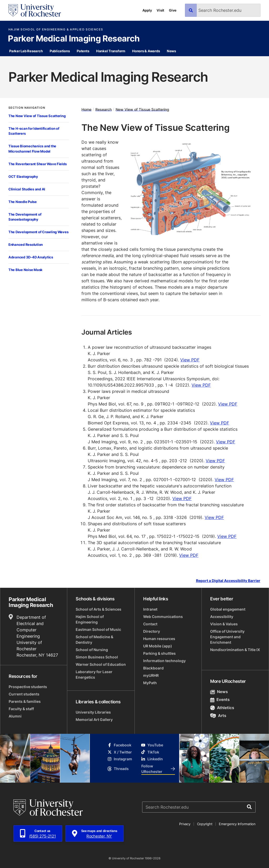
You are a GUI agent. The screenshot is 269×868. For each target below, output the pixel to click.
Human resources (159, 639)
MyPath (150, 683)
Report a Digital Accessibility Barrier (228, 581)
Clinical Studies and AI (27, 189)
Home (86, 109)
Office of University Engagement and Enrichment (227, 637)
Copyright (205, 824)
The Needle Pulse (23, 202)
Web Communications (163, 617)
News (171, 51)
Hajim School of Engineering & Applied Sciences (56, 30)
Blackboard (153, 668)
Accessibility (222, 617)
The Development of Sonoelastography (25, 217)
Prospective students (28, 687)
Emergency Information (237, 824)
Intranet (150, 609)
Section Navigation (27, 108)
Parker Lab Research (26, 51)
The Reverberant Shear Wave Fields (37, 164)
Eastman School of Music (98, 629)
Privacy (185, 824)
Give (173, 10)
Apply (147, 10)
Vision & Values (224, 624)
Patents (83, 51)
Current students (24, 694)
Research (104, 109)
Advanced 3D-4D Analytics (31, 257)
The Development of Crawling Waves (38, 232)
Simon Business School (97, 657)
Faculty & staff (21, 709)
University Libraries (93, 712)
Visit (160, 10)
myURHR (151, 675)
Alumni (15, 716)
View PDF (190, 360)
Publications (60, 51)
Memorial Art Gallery (94, 719)
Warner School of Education (101, 664)
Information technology (164, 661)
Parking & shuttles (159, 653)
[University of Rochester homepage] (35, 10)
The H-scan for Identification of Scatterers (34, 131)
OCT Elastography (23, 176)
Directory (152, 631)
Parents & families (25, 701)
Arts (218, 716)
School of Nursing (92, 650)
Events (220, 700)
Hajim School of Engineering (90, 619)
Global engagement (228, 609)
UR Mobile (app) (158, 646)
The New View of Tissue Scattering (37, 116)
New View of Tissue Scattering (142, 109)
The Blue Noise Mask (25, 270)
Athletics (222, 708)
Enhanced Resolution (26, 245)
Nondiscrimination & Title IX (235, 650)
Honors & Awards (146, 51)
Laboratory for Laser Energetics (94, 674)
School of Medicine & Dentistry (94, 640)
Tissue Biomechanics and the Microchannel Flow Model (32, 149)
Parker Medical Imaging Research (74, 39)
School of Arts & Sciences (99, 609)
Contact (150, 624)
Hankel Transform (111, 51)
